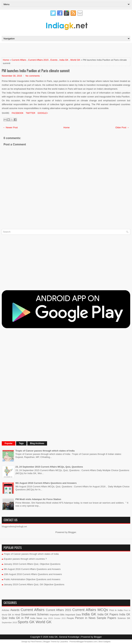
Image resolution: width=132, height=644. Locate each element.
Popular (9, 443)
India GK (64, 60)
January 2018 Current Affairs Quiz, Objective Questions (32, 564)
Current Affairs (19, 60)
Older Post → (122, 127)
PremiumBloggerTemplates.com (83, 642)
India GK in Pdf (19, 618)
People (70, 618)
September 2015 (9, 622)
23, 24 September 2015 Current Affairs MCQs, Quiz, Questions (49, 467)
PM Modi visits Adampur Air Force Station (38, 499)
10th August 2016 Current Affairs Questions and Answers (33, 574)
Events (54, 60)
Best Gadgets (105, 642)
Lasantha (64, 642)
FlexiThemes (36, 642)
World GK (75, 60)
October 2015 (60, 618)
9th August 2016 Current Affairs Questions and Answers (46, 483)
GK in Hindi (14, 615)
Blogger (72, 532)
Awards (15, 610)
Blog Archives (37, 443)
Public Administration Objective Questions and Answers (32, 579)
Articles (6, 610)
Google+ (42, 113)
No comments (33, 76)
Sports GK (26, 622)
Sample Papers (107, 618)
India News (36, 618)
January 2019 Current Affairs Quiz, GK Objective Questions (34, 584)
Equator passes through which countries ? (25, 559)
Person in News (85, 618)
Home (6, 60)
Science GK (124, 618)
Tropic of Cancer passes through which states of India (45, 451)
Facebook (17, 113)
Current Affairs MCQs (90, 610)
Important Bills (57, 615)
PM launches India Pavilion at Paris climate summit (36, 71)
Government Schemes (35, 614)
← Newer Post (10, 127)
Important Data (73, 615)
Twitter (30, 113)
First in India (116, 610)
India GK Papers (108, 614)
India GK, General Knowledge (64, 637)
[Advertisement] (43, 50)
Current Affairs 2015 (38, 60)
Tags (21, 443)
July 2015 (48, 618)
